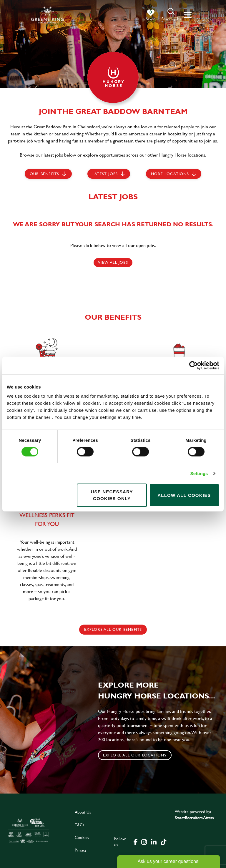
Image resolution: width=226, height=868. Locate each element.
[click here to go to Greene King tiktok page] (163, 842)
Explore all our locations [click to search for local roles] (135, 755)
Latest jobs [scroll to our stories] (105, 174)
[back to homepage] (47, 15)
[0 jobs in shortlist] (151, 15)
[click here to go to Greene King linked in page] (154, 842)
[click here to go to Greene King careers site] (29, 831)
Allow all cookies (184, 495)
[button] (171, 15)
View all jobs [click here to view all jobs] (113, 262)
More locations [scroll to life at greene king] (170, 174)
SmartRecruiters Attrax (195, 818)
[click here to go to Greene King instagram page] (144, 842)
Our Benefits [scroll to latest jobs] (44, 174)
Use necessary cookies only (112, 495)
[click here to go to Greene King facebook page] (136, 842)
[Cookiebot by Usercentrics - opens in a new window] (193, 365)
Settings (199, 473)
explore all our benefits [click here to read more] (113, 629)
